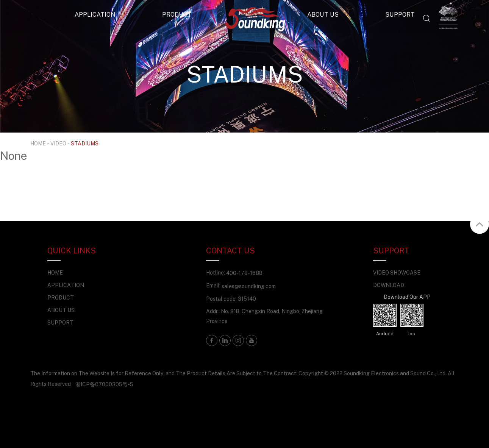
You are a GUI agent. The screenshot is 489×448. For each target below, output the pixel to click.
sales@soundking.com (249, 286)
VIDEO (58, 143)
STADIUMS (85, 143)
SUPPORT (400, 14)
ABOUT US (323, 14)
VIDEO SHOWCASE (397, 272)
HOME (38, 143)
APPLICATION (95, 14)
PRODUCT (177, 14)
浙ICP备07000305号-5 (104, 384)
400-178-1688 (244, 273)
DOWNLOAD (389, 285)
